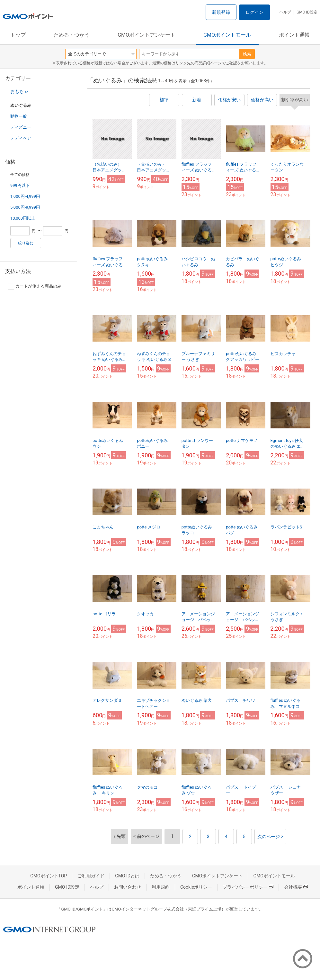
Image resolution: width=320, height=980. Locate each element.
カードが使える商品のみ (35, 286)
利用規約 (161, 887)
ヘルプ (285, 12)
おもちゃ (19, 91)
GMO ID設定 (307, 12)
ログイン (254, 12)
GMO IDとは (127, 876)
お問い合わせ (128, 887)
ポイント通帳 (294, 35)
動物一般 (19, 116)
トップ (18, 35)
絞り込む (26, 243)
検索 (247, 54)
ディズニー (21, 127)
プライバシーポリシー (248, 887)
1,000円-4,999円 (25, 196)
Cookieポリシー (196, 887)
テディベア (21, 138)
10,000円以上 (23, 218)
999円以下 (20, 185)
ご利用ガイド (91, 876)
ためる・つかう (72, 35)
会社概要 (296, 887)
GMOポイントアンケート (147, 35)
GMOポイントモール (227, 35)
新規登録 (221, 12)
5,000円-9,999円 (25, 207)
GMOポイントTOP (49, 876)
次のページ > (270, 837)
